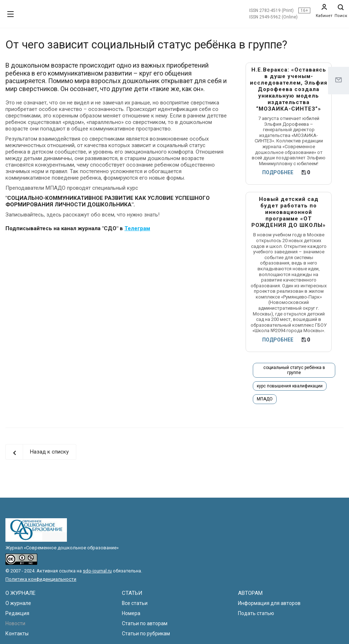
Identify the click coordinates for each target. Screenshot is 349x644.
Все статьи (135, 603)
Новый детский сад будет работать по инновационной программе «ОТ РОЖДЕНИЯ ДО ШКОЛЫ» (289, 212)
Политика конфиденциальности (41, 579)
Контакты (17, 634)
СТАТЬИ (132, 593)
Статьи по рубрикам (146, 634)
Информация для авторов (269, 603)
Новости (15, 623)
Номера (131, 613)
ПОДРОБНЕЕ (278, 173)
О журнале (18, 603)
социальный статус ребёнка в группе (294, 370)
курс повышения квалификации (290, 386)
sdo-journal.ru (97, 571)
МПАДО (265, 399)
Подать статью (256, 613)
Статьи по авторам (145, 623)
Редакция (17, 613)
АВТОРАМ (250, 593)
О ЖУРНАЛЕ (20, 593)
